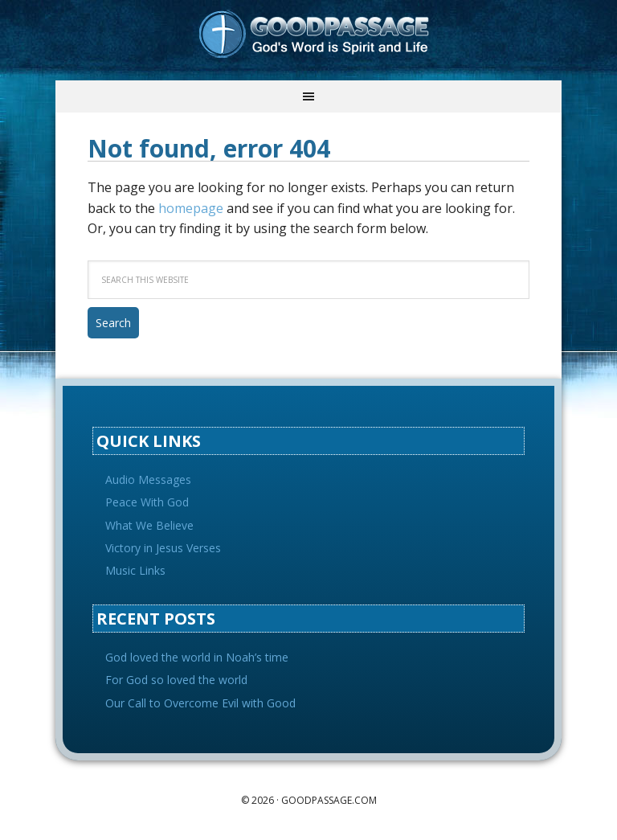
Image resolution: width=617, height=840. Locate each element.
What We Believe (149, 525)
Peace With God (147, 502)
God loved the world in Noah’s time (197, 657)
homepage (191, 208)
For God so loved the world (176, 680)
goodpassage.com (329, 800)
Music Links (135, 570)
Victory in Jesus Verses (163, 548)
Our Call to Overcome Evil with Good (200, 703)
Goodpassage (308, 40)
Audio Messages (148, 479)
